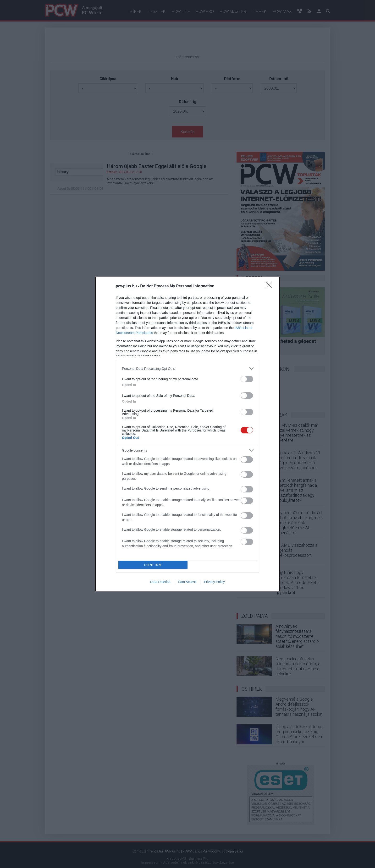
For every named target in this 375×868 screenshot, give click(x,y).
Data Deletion (160, 582)
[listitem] (187, 368)
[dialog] (187, 434)
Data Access (187, 582)
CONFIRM (153, 565)
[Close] (270, 286)
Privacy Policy (214, 582)
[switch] (247, 379)
